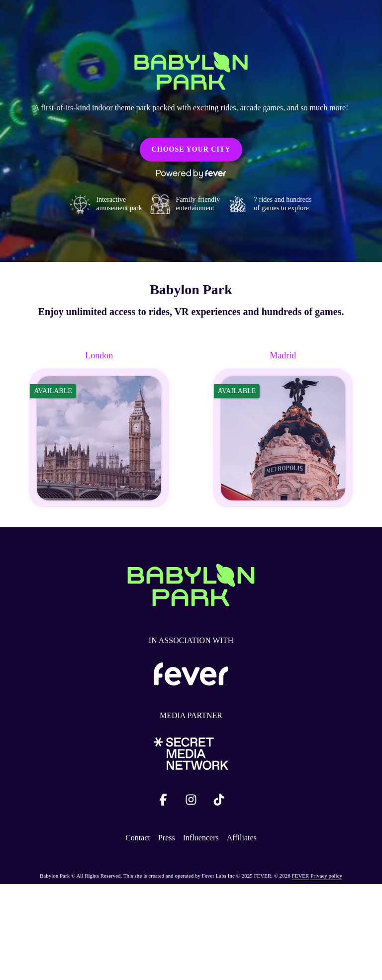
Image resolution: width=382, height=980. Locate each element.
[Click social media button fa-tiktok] (219, 802)
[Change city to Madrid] (283, 428)
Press (167, 838)
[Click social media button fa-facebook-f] (163, 802)
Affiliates (242, 838)
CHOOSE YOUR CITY (191, 149)
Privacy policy (326, 876)
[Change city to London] (99, 428)
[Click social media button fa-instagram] (191, 802)
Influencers (201, 838)
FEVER (301, 876)
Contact (138, 838)
